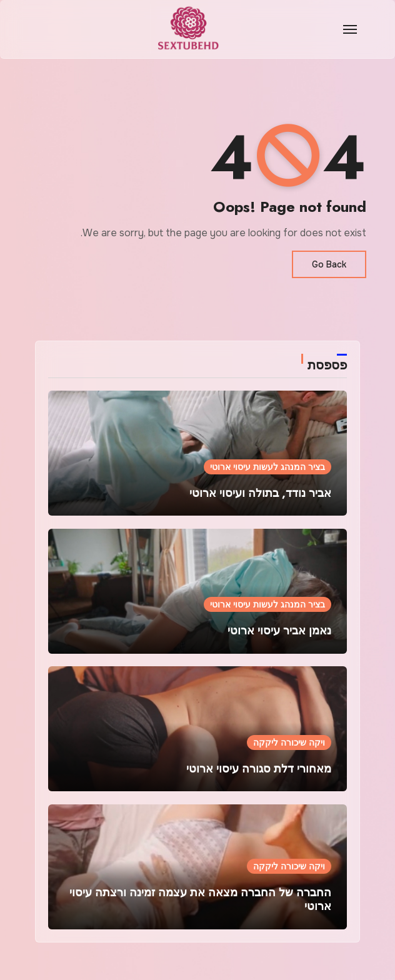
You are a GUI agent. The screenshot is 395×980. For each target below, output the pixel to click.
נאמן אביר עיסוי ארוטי (279, 631)
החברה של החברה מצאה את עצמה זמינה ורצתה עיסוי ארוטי (200, 899)
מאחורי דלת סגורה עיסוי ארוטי (259, 769)
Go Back (329, 264)
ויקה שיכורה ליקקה (289, 742)
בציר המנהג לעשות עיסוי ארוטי (267, 467)
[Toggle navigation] (350, 29)
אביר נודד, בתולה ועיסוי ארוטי (260, 493)
